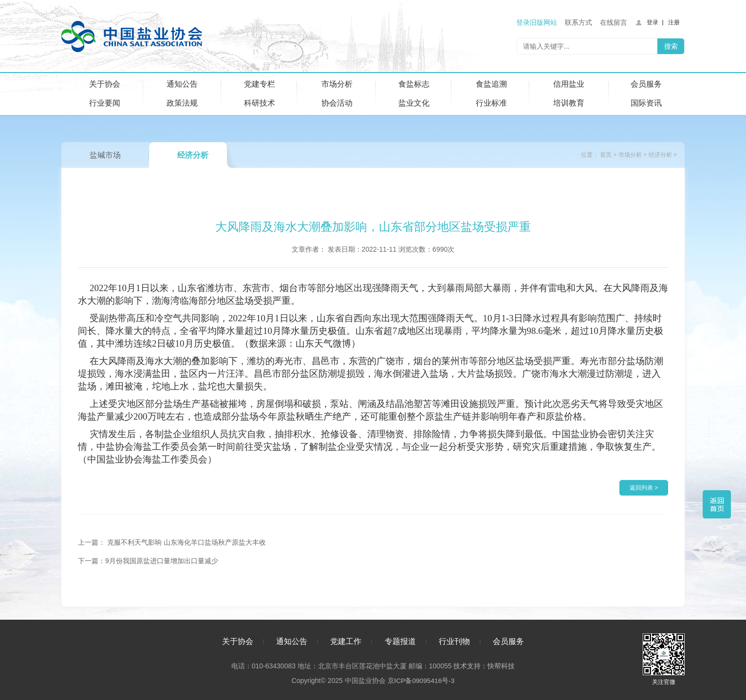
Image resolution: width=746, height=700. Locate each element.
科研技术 (260, 103)
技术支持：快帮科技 (483, 664)
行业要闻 (105, 103)
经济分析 (193, 155)
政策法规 (182, 103)
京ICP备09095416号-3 (421, 679)
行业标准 (491, 103)
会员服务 (646, 84)
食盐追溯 (491, 84)
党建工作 (346, 640)
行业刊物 (454, 640)
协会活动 (337, 103)
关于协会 (105, 84)
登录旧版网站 (537, 22)
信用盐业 (569, 84)
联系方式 (578, 22)
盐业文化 (414, 103)
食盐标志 (414, 84)
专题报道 (400, 640)
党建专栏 (260, 84)
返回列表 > (644, 488)
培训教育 (569, 103)
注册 (674, 22)
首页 (606, 155)
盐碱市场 (105, 155)
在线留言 (614, 22)
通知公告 (182, 84)
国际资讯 (646, 103)
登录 (653, 22)
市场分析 (337, 84)
